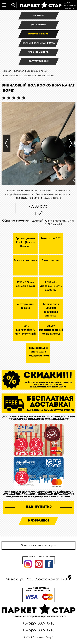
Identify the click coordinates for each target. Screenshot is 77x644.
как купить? (39, 507)
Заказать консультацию (38, 545)
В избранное (38, 521)
